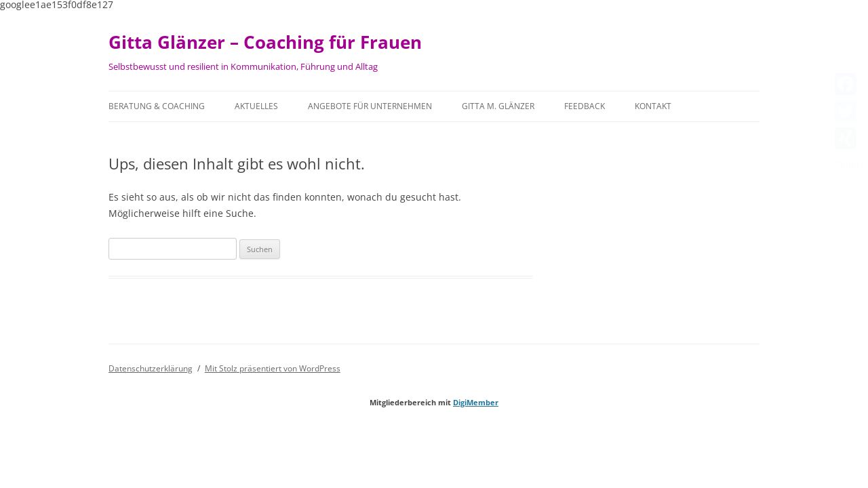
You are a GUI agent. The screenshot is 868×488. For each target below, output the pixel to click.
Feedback (585, 106)
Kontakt (653, 106)
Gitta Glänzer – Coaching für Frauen (265, 42)
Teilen (849, 165)
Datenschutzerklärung (151, 368)
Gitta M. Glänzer (498, 106)
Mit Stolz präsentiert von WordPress (273, 368)
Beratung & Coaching (157, 106)
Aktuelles (256, 106)
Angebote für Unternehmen (370, 106)
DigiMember (476, 402)
